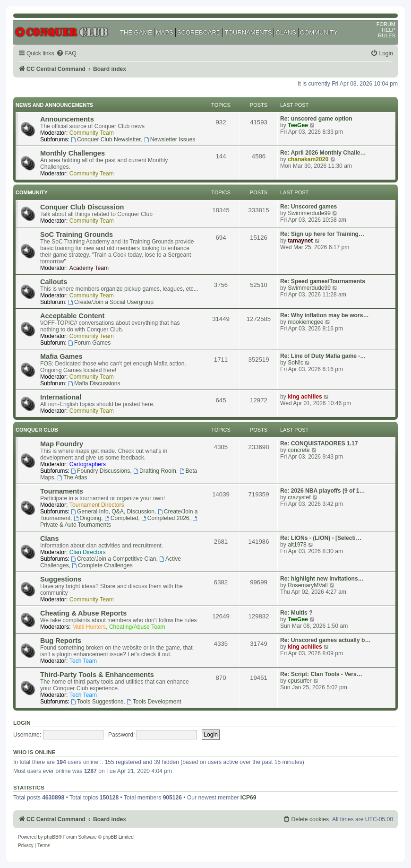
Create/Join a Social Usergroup (111, 302)
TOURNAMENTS (248, 32)
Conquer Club (37, 430)
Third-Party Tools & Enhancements (97, 675)
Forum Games (89, 343)
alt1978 (297, 545)
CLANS (286, 32)
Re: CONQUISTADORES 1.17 (319, 443)
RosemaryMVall (308, 585)
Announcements (67, 119)
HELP (389, 30)
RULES (387, 35)
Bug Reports (61, 641)
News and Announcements (54, 105)
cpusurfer (300, 681)
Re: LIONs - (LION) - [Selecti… (321, 538)
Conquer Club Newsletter (106, 139)
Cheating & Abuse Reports (83, 613)
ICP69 (248, 798)
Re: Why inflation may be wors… (324, 315)
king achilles (305, 397)
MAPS (165, 32)
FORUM (386, 24)
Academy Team (89, 268)
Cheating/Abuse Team (137, 627)
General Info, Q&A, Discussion (113, 512)
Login (22, 723)
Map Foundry (62, 444)
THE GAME (136, 32)
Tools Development (154, 702)
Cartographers (88, 464)
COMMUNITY (319, 32)
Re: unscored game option (316, 119)
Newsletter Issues (170, 139)
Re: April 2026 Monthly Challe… (323, 153)
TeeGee (298, 125)
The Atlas (72, 477)
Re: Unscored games (308, 207)
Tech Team (83, 661)
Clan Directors (88, 552)
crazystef (299, 497)
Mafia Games (61, 356)
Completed (121, 518)
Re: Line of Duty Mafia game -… (323, 356)
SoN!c (295, 363)
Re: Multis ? (296, 613)
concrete (299, 450)
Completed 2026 (165, 518)
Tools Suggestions (97, 702)
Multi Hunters (89, 627)
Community (32, 192)
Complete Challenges (102, 565)
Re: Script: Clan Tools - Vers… (321, 674)
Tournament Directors (97, 505)
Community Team (92, 133)
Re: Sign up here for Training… (322, 234)
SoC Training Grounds (77, 234)
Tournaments (62, 491)
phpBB (51, 837)
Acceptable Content (72, 316)
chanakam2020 (308, 159)
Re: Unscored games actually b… (325, 640)
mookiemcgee (305, 322)
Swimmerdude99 (309, 213)
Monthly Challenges (73, 153)
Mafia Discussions (94, 383)
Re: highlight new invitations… (322, 579)
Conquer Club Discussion (82, 207)
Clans (50, 538)
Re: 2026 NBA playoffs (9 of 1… (323, 491)
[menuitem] (66, 54)
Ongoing (88, 518)
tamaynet (300, 241)
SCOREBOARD (199, 32)
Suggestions (61, 579)
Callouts (54, 282)
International (61, 397)
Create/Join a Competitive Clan (113, 559)
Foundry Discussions (100, 471)
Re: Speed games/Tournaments (323, 281)
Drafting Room (155, 471)
